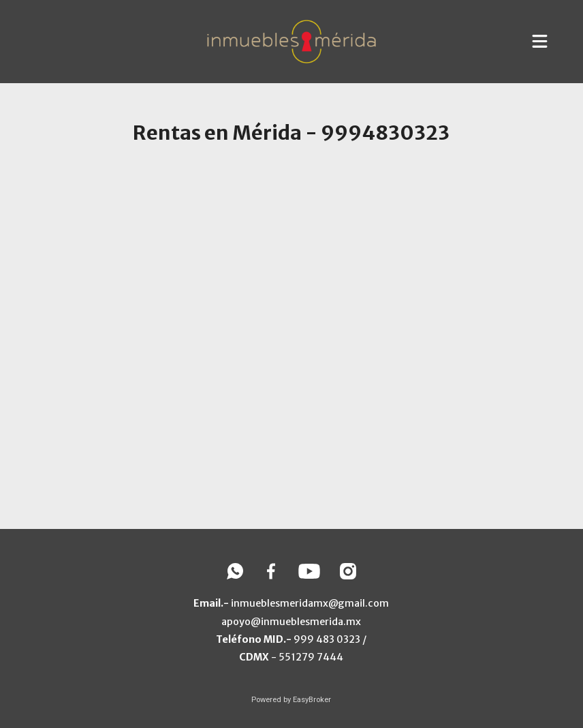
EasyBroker (312, 700)
